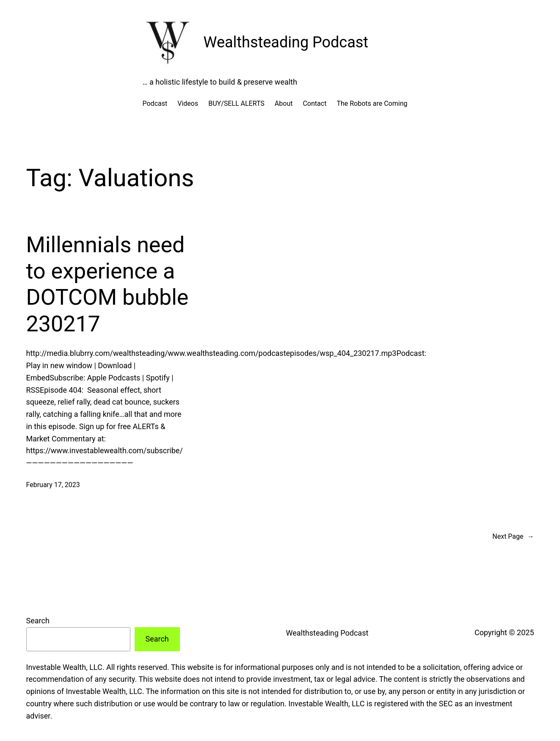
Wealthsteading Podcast (286, 42)
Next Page (513, 537)
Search (38, 621)
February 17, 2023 (53, 485)
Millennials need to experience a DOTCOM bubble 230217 (108, 284)
